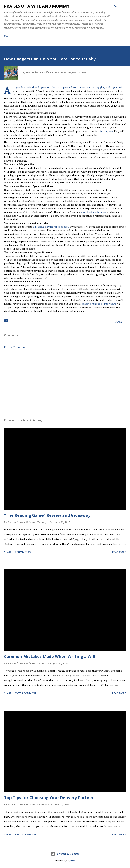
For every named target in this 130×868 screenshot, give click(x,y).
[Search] (116, 6)
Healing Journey (57, 36)
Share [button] (118, 322)
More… (80, 36)
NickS (73, 860)
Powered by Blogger (65, 854)
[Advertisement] (65, 384)
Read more (119, 552)
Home (8, 36)
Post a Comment (15, 347)
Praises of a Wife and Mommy (37, 6)
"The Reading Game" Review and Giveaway (47, 515)
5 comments (23, 552)
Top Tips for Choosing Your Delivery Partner (49, 797)
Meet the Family (29, 36)
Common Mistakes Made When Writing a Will (50, 656)
